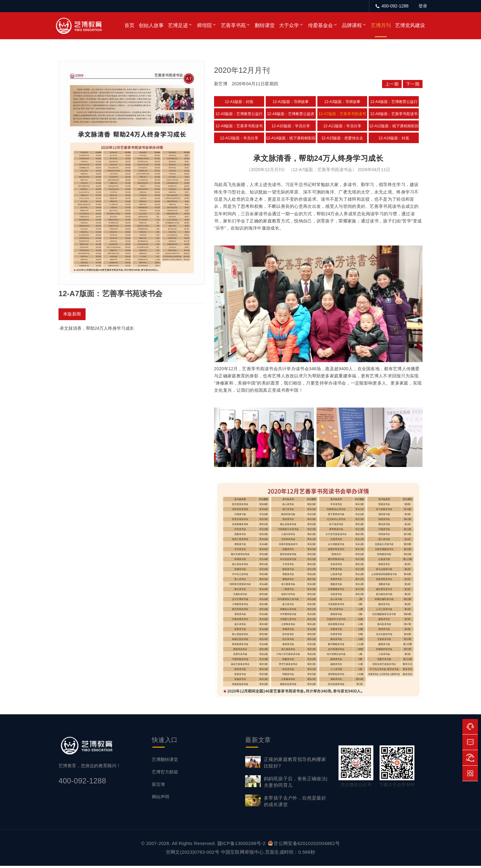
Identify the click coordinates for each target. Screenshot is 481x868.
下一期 (413, 84)
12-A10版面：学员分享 (291, 126)
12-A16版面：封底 (394, 138)
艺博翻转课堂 (165, 762)
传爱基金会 (320, 25)
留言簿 (158, 786)
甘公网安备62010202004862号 (304, 845)
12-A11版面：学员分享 (342, 126)
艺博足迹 (178, 25)
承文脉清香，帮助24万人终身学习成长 (97, 328)
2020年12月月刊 (242, 70)
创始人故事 (151, 25)
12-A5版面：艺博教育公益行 (239, 114)
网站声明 (161, 799)
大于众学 (289, 25)
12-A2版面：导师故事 (291, 102)
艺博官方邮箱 (165, 774)
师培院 (204, 25)
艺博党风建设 (410, 25)
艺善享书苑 (233, 25)
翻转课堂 (265, 25)
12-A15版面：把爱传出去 (342, 138)
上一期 (392, 84)
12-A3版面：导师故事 (342, 102)
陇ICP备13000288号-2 (242, 845)
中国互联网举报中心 (242, 854)
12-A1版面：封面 (239, 102)
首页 (129, 25)
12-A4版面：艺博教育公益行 (394, 102)
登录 (423, 6)
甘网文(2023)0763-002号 (193, 854)
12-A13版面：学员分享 (239, 138)
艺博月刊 (381, 25)
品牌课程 (352, 25)
